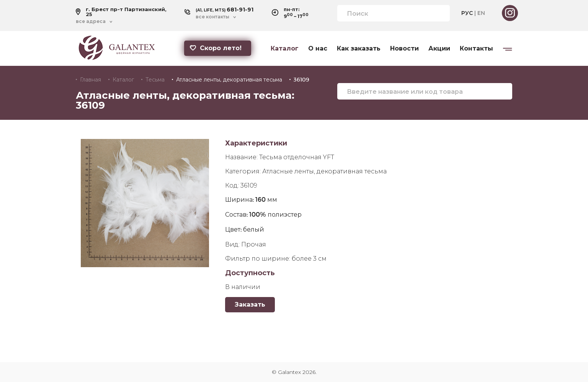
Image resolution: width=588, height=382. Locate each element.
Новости (404, 49)
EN (481, 13)
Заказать (250, 304)
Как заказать (359, 49)
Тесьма (155, 80)
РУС (467, 13)
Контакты (476, 49)
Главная (91, 80)
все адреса (91, 21)
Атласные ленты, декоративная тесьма (229, 80)
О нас (318, 49)
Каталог (285, 49)
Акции (439, 49)
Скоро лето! (216, 48)
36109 (301, 80)
